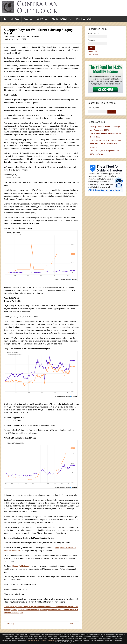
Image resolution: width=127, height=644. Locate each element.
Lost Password (93, 54)
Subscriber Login (84, 19)
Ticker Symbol (93, 108)
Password (92, 40)
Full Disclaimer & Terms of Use (36, 640)
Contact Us (42, 19)
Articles (15, 19)
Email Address (93, 34)
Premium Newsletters (62, 19)
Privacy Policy (52, 640)
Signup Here (93, 51)
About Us (28, 19)
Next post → (75, 624)
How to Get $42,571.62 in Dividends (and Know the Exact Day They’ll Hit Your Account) (106, 144)
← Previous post (10, 624)
